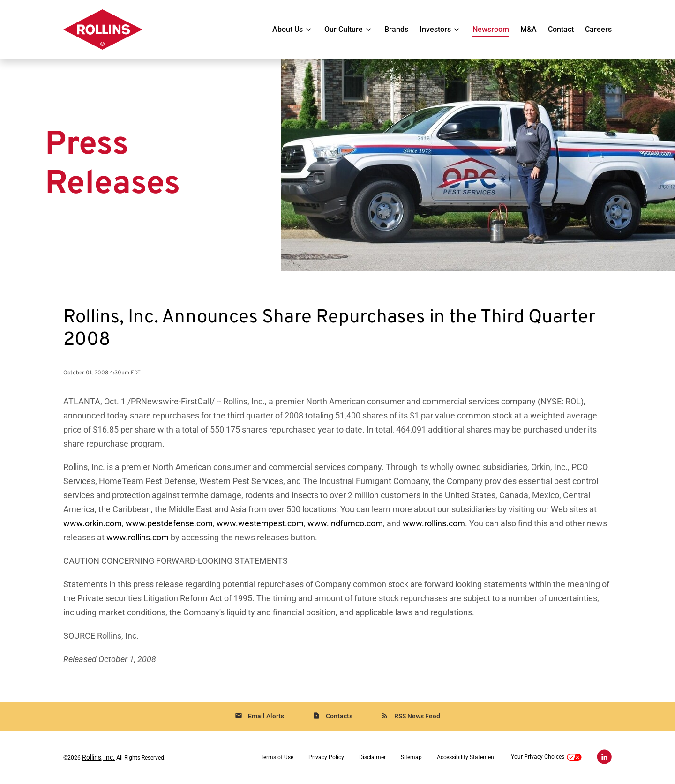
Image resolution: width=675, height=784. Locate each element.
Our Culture (344, 29)
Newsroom (491, 29)
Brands (396, 29)
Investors (435, 29)
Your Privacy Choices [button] (546, 758)
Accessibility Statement (466, 757)
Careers (598, 29)
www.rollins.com (434, 523)
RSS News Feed (411, 716)
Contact (561, 29)
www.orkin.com (93, 523)
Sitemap (411, 757)
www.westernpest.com (260, 523)
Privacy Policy (326, 757)
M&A (529, 29)
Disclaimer (372, 757)
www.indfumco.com (345, 523)
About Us (288, 29)
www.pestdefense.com (169, 523)
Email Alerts (259, 716)
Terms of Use (277, 757)
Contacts (333, 716)
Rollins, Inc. (98, 757)
